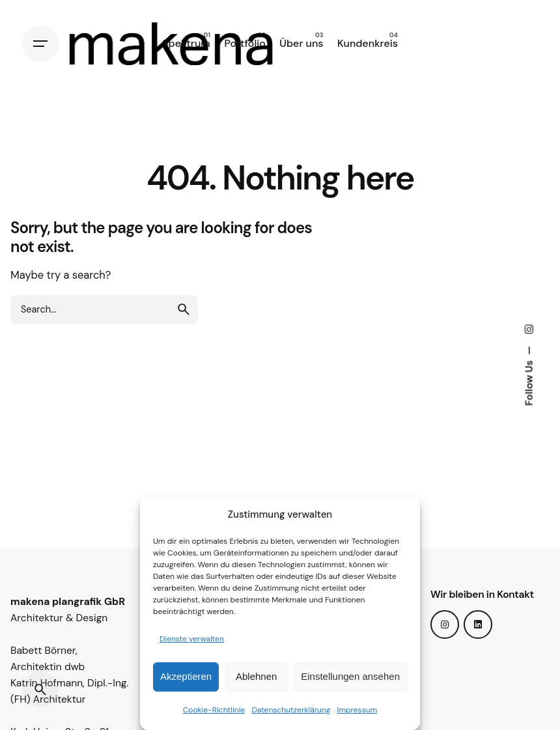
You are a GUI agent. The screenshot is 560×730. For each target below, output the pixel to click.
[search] (184, 309)
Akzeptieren (186, 676)
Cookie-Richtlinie (214, 710)
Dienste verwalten (192, 639)
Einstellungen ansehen (350, 676)
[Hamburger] (40, 44)
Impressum (357, 710)
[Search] (40, 690)
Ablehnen (256, 676)
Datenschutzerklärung (291, 710)
